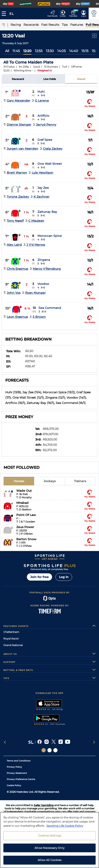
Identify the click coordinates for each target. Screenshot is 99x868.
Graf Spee (45, 140)
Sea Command (50, 308)
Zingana (44, 260)
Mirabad (22, 503)
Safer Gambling (44, 805)
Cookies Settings (49, 835)
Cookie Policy (14, 785)
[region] (49, 840)
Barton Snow (26, 539)
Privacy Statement (17, 773)
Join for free (39, 577)
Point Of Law (26, 515)
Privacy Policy (14, 767)
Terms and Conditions (19, 761)
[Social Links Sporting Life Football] (55, 750)
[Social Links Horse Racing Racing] (49, 750)
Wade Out (24, 491)
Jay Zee (43, 188)
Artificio (43, 116)
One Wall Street (50, 164)
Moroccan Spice (50, 236)
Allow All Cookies (49, 860)
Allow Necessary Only (49, 848)
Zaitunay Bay (47, 212)
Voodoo (43, 284)
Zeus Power (25, 527)
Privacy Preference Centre (21, 779)
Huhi (41, 92)
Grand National (13, 645)
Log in (64, 577)
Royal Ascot (11, 639)
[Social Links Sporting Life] (44, 750)
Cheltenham (11, 632)
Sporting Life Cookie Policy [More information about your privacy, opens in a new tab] (65, 826)
